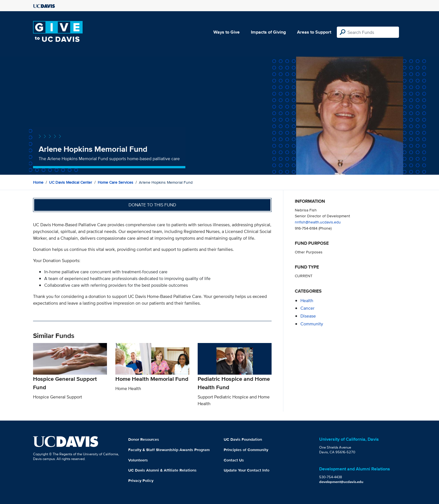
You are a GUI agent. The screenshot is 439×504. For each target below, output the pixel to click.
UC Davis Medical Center (71, 182)
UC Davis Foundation (243, 439)
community (312, 324)
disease (308, 316)
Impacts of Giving (268, 32)
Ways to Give (226, 32)
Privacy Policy (141, 480)
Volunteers (138, 460)
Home (38, 182)
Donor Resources (144, 439)
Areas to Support (314, 32)
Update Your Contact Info (247, 470)
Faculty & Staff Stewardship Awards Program (169, 450)
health (307, 301)
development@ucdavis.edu (341, 482)
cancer (307, 308)
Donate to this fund (152, 205)
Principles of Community (246, 450)
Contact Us (234, 460)
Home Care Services (115, 182)
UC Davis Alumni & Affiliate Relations (162, 470)
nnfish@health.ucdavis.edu (318, 222)
